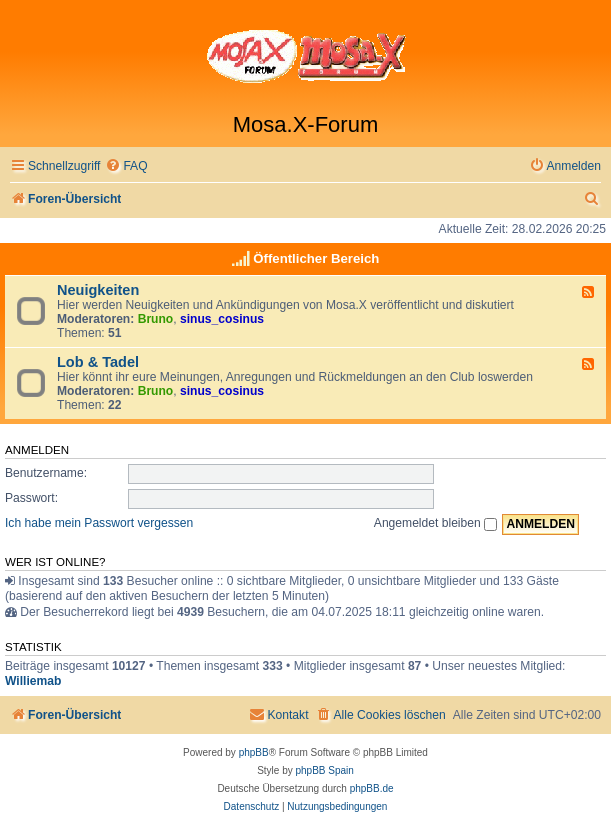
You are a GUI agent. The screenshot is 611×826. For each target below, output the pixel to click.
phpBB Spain (324, 770)
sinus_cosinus (222, 319)
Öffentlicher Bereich (316, 258)
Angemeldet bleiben (435, 523)
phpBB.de (372, 788)
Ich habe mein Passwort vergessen (99, 523)
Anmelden (37, 450)
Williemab (33, 681)
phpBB (254, 752)
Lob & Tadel (98, 362)
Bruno (156, 319)
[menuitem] (126, 166)
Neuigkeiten (98, 290)
